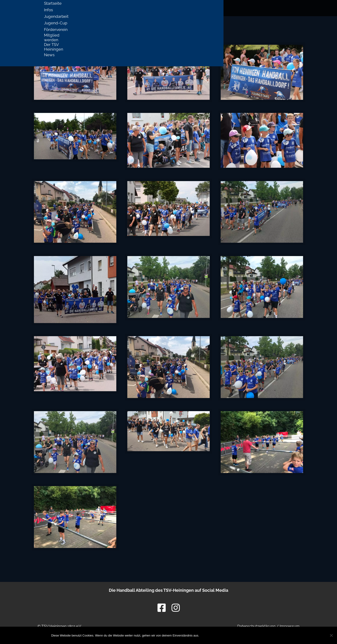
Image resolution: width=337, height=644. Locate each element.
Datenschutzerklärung (256, 626)
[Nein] (331, 635)
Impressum (290, 626)
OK (212, 635)
